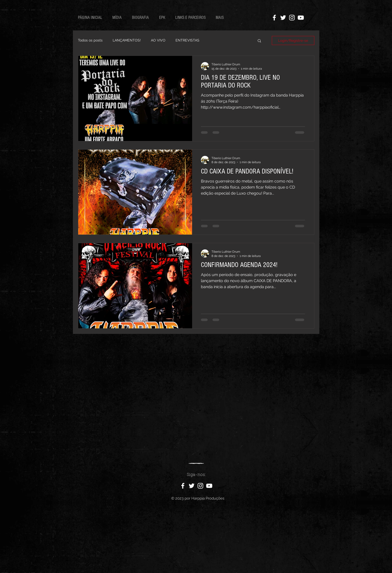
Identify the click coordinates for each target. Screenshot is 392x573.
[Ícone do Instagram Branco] (292, 18)
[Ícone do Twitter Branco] (283, 18)
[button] (259, 41)
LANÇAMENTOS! (127, 40)
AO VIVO (158, 40)
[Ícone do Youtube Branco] (301, 18)
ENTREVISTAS (187, 40)
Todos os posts (90, 40)
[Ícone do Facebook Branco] (274, 18)
